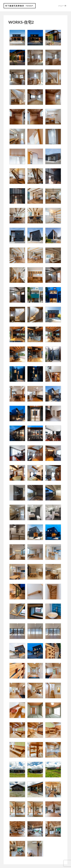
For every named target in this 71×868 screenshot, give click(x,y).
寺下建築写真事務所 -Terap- (20, 6)
